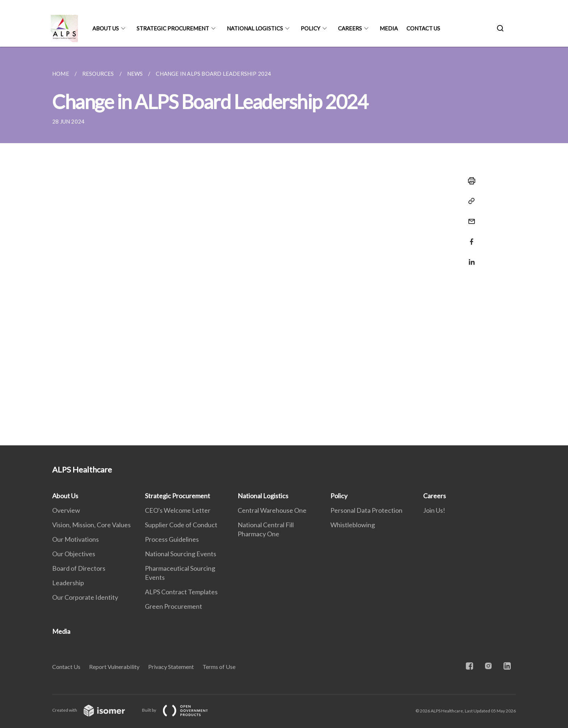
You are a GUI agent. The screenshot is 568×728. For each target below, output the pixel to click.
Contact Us (423, 28)
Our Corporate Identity (85, 597)
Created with (94, 710)
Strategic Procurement (173, 28)
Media (389, 28)
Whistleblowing (353, 525)
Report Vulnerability (114, 667)
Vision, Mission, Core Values (91, 525)
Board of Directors (79, 568)
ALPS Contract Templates (181, 592)
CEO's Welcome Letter (178, 510)
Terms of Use (219, 667)
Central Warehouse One (272, 510)
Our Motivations (76, 539)
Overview (66, 510)
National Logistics (255, 28)
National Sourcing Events (181, 554)
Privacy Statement (171, 667)
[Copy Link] (469, 201)
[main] (284, 246)
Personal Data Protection (366, 510)
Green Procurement (174, 606)
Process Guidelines (172, 539)
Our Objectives (74, 554)
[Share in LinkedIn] (469, 257)
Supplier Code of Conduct (181, 525)
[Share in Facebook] (469, 237)
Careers (350, 28)
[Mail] (469, 217)
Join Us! (434, 510)
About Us (106, 28)
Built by (181, 710)
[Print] (469, 181)
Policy (310, 28)
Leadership (68, 583)
